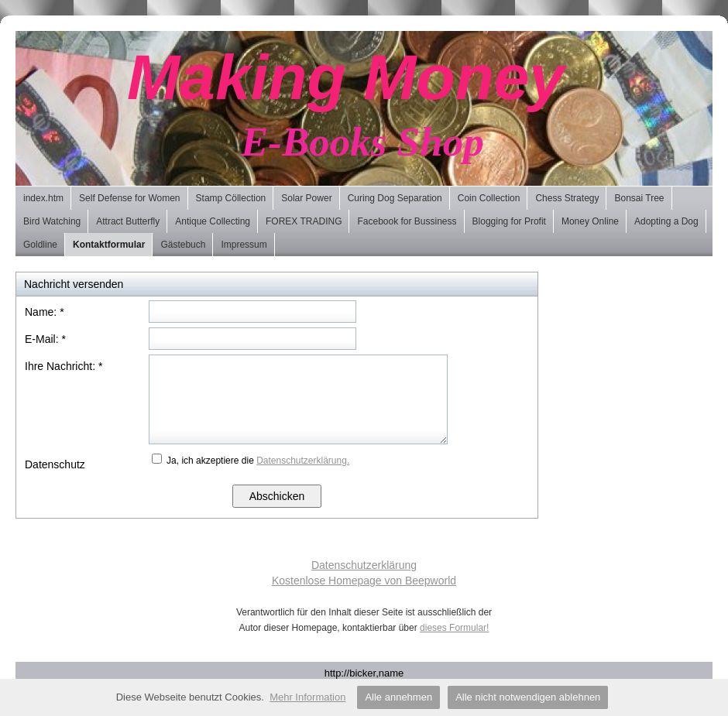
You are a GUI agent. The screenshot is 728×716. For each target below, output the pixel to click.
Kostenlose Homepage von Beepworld (364, 581)
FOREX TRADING (304, 221)
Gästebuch (183, 245)
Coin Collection (489, 198)
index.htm (43, 198)
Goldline (40, 245)
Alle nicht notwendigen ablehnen (528, 697)
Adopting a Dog (666, 221)
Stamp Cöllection (231, 198)
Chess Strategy (567, 198)
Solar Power (306, 198)
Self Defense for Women (130, 198)
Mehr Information (307, 697)
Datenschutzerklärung (364, 565)
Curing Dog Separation (395, 198)
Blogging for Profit (509, 221)
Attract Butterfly (128, 221)
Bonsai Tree (639, 198)
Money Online (590, 221)
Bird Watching (52, 221)
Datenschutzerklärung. (303, 461)
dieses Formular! (454, 628)
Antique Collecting (213, 221)
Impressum (244, 245)
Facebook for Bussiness (407, 221)
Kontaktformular (109, 245)
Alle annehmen (398, 697)
